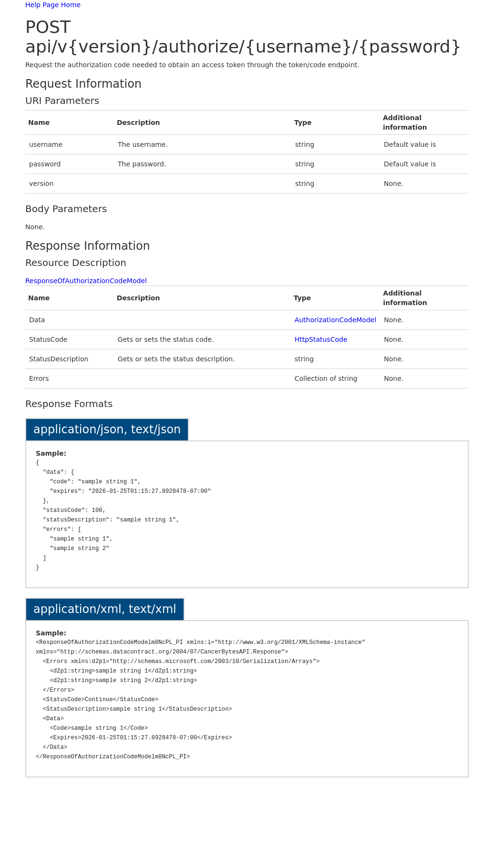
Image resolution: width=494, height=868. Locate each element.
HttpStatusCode (321, 339)
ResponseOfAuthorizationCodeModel (86, 281)
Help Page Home (53, 5)
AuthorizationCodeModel (336, 320)
